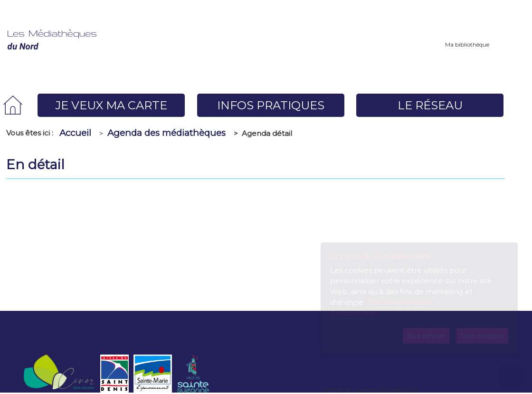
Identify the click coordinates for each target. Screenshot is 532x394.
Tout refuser (426, 336)
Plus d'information (399, 302)
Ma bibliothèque (467, 44)
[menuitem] (13, 105)
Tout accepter (483, 336)
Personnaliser (355, 313)
